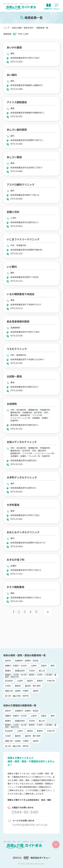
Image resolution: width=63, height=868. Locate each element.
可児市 (32, 671)
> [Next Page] (48, 612)
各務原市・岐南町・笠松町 (27, 661)
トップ (6, 28)
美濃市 (8, 671)
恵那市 (40, 681)
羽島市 (44, 666)
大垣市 (8, 686)
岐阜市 (8, 661)
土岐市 (20, 681)
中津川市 (51, 681)
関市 (53, 666)
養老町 (18, 686)
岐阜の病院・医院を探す (23, 28)
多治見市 (9, 681)
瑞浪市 (30, 681)
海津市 (36, 691)
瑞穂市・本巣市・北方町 (16, 666)
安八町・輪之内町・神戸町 (17, 696)
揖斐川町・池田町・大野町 (17, 691)
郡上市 (42, 671)
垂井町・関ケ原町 (33, 686)
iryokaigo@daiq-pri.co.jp (30, 825)
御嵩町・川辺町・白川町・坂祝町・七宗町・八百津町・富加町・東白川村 (31, 676)
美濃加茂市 (20, 671)
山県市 (34, 666)
